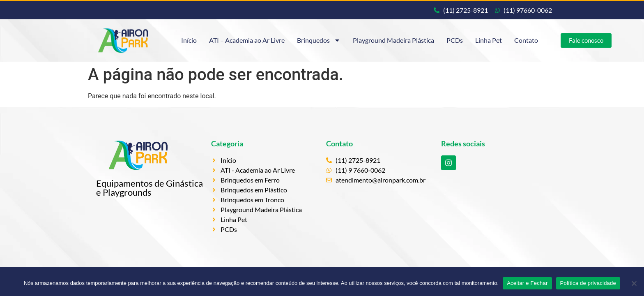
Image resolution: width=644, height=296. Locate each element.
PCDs (455, 40)
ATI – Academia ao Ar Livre (247, 40)
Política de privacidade (588, 283)
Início (189, 40)
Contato (526, 40)
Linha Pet (489, 40)
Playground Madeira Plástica (393, 40)
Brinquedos (319, 40)
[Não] (634, 283)
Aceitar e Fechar (527, 283)
